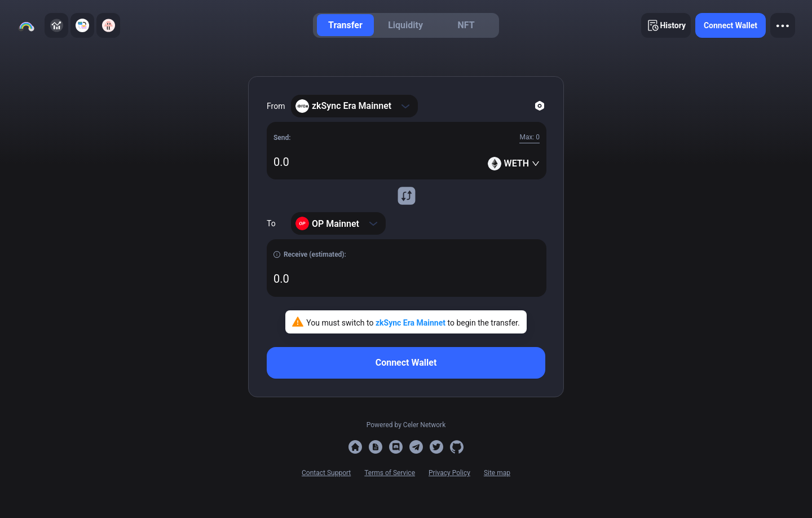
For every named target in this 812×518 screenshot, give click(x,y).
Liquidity (405, 25)
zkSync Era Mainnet (412, 323)
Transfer (345, 25)
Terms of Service (390, 473)
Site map (497, 473)
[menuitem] (345, 25)
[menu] (406, 25)
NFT (466, 25)
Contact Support (326, 473)
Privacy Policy (449, 473)
